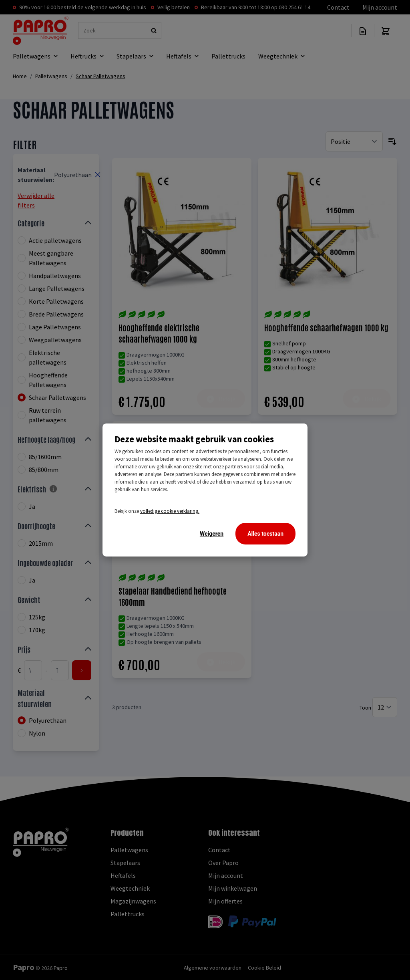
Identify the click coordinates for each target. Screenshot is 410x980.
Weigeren (212, 534)
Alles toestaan (265, 534)
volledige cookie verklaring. (170, 511)
